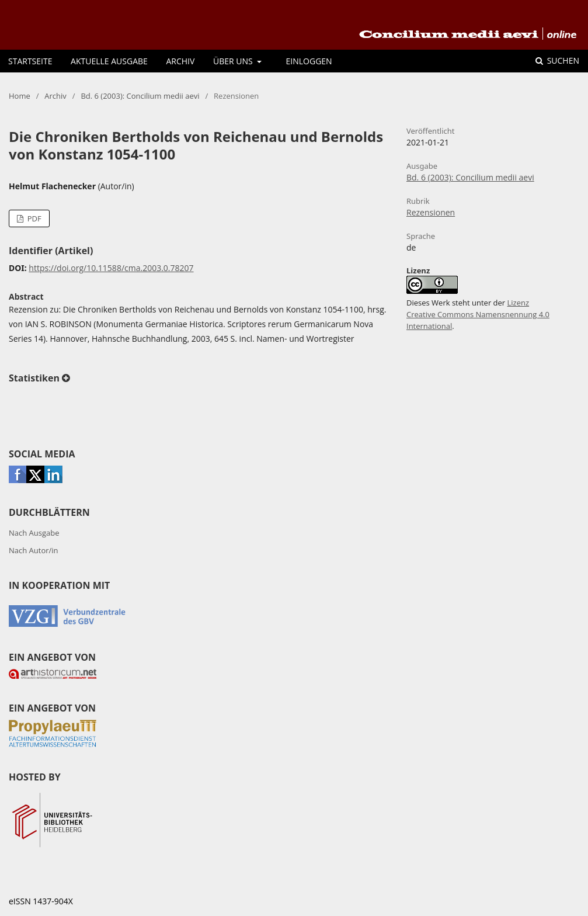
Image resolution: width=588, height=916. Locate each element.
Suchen (562, 60)
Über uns (234, 61)
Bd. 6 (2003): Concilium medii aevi (140, 96)
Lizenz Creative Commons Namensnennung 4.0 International (478, 314)
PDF (33, 218)
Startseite (30, 61)
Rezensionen (431, 212)
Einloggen (309, 61)
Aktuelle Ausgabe (109, 61)
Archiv (180, 61)
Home (20, 96)
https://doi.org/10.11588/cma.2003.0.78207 (111, 268)
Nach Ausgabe (34, 533)
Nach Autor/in (34, 550)
